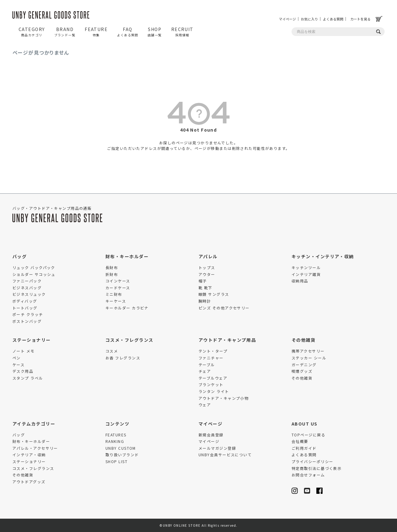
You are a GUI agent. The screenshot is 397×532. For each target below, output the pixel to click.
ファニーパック (27, 281)
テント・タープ (213, 351)
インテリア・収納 (29, 455)
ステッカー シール (309, 358)
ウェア (205, 405)
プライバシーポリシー (312, 461)
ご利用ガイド (304, 448)
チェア (205, 371)
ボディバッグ (25, 301)
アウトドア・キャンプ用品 (227, 340)
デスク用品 (23, 371)
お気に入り (309, 19)
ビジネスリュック (29, 294)
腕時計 (205, 301)
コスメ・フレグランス (129, 340)
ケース (18, 365)
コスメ (112, 351)
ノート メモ (24, 351)
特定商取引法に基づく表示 (317, 468)
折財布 (112, 274)
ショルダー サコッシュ (34, 274)
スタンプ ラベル (28, 378)
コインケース (118, 281)
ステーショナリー (32, 340)
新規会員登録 (211, 435)
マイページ (287, 19)
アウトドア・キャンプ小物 (223, 398)
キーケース (116, 301)
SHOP (155, 32)
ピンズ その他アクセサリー (224, 308)
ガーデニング (304, 365)
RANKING (115, 441)
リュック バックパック (34, 267)
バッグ (20, 256)
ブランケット (211, 384)
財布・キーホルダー (127, 256)
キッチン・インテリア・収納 (323, 256)
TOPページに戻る (308, 435)
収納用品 (300, 281)
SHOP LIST (116, 461)
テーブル (207, 365)
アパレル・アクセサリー (35, 448)
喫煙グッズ (302, 371)
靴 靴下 (205, 288)
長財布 (112, 267)
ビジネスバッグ (27, 288)
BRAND (65, 32)
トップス (207, 267)
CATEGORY (32, 32)
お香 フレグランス (123, 358)
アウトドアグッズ (29, 482)
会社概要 (300, 441)
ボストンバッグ (27, 321)
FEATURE (96, 32)
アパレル (208, 256)
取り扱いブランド (122, 455)
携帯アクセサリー (308, 351)
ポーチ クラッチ (28, 314)
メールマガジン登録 (217, 448)
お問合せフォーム (308, 475)
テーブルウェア (213, 378)
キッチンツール (306, 267)
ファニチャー (211, 358)
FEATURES (116, 435)
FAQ (128, 32)
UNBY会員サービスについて (225, 455)
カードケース (118, 288)
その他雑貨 (303, 340)
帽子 (203, 281)
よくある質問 (333, 19)
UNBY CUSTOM (121, 448)
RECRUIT (182, 32)
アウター (207, 274)
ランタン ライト (214, 391)
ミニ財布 (114, 294)
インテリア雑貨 (306, 274)
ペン (17, 358)
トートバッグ (25, 308)
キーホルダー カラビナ (127, 308)
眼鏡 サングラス (214, 294)
